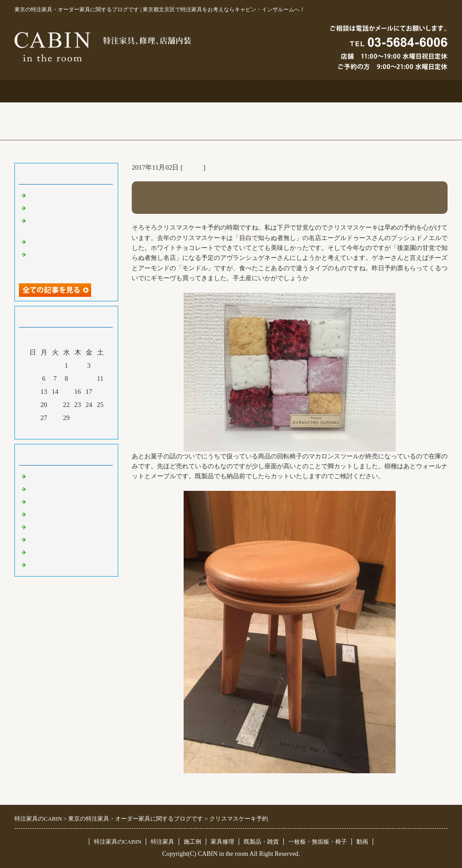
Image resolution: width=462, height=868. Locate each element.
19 (33, 405)
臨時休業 (42, 564)
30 (78, 418)
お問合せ (318, 91)
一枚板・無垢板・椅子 (318, 842)
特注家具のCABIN (118, 842)
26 (33, 418)
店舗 (35, 514)
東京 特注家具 (49, 476)
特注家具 (144, 91)
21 (55, 405)
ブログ (404, 91)
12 (33, 392)
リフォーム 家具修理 (59, 489)
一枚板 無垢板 (52, 552)
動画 (362, 842)
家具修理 (222, 842)
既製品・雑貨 (48, 501)
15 (67, 392)
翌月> (83, 430)
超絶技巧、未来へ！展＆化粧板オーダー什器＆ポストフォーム (69, 263)
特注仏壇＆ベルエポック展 (69, 195)
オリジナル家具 (52, 539)
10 (89, 379)
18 (100, 392)
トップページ (58, 91)
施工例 (231, 91)
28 (55, 418)
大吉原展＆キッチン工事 (65, 208)
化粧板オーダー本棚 (58, 241)
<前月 (49, 430)
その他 (193, 167)
